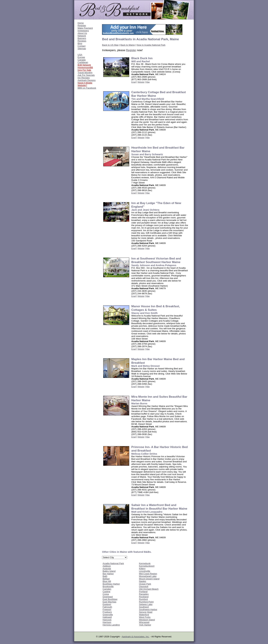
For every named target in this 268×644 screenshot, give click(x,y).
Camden (107, 589)
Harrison (107, 622)
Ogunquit (144, 586)
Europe (81, 57)
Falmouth (107, 607)
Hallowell (107, 617)
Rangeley (144, 594)
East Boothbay (110, 599)
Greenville (108, 615)
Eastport (107, 604)
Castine (106, 592)
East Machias (109, 602)
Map (148, 82)
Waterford (144, 615)
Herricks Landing (111, 625)
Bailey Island (109, 571)
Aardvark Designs (87, 80)
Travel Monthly (85, 73)
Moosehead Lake (148, 576)
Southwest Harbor (148, 609)
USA (80, 55)
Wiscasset (144, 622)
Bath (105, 576)
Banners (82, 38)
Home (81, 23)
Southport (144, 607)
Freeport (107, 609)
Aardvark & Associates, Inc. (136, 637)
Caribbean (83, 62)
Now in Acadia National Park (151, 45)
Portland (143, 592)
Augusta (107, 569)
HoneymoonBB (85, 67)
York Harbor (145, 625)
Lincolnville (145, 571)
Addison (107, 566)
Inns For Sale (84, 70)
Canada (82, 60)
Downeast (108, 597)
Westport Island (147, 620)
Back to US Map (110, 45)
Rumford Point (146, 602)
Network (82, 36)
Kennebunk (145, 563)
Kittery (142, 569)
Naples (143, 581)
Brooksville (108, 586)
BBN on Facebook (87, 88)
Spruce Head (146, 612)
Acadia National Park (113, 563)
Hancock (107, 620)
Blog (80, 43)
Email (134, 82)
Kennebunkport (147, 566)
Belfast (106, 579)
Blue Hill (107, 581)
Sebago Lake (146, 604)
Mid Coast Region (148, 574)
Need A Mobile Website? (85, 84)
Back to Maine (128, 45)
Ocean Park (145, 584)
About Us (82, 33)
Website (141, 82)
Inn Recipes (84, 78)
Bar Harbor (108, 574)
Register (82, 26)
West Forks (145, 617)
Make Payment (85, 28)
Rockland (144, 597)
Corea (106, 594)
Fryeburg (107, 612)
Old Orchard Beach (149, 589)
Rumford (143, 599)
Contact (82, 46)
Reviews (82, 41)
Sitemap (82, 49)
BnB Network (84, 65)
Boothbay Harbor (111, 584)
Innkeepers (83, 31)
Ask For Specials (86, 75)
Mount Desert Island (149, 579)
